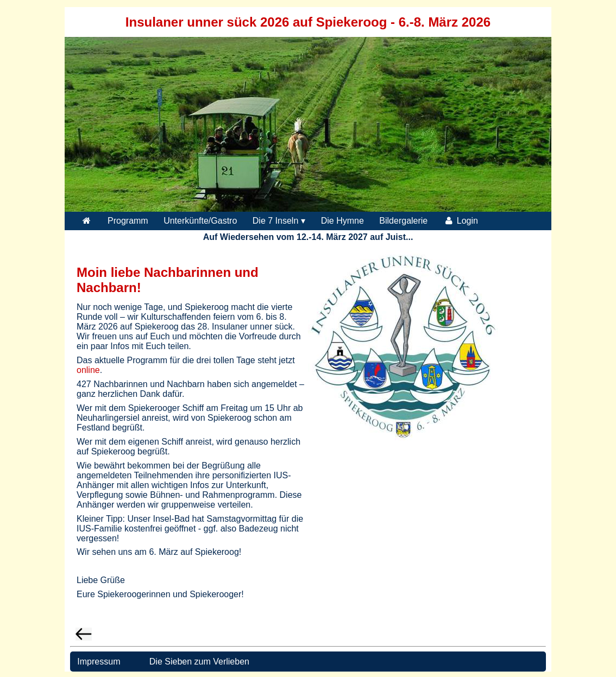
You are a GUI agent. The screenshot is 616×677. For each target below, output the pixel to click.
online (88, 370)
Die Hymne (342, 221)
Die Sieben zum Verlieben (199, 662)
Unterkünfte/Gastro (200, 221)
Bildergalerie (403, 221)
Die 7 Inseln (276, 221)
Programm (128, 221)
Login (461, 221)
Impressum (98, 662)
